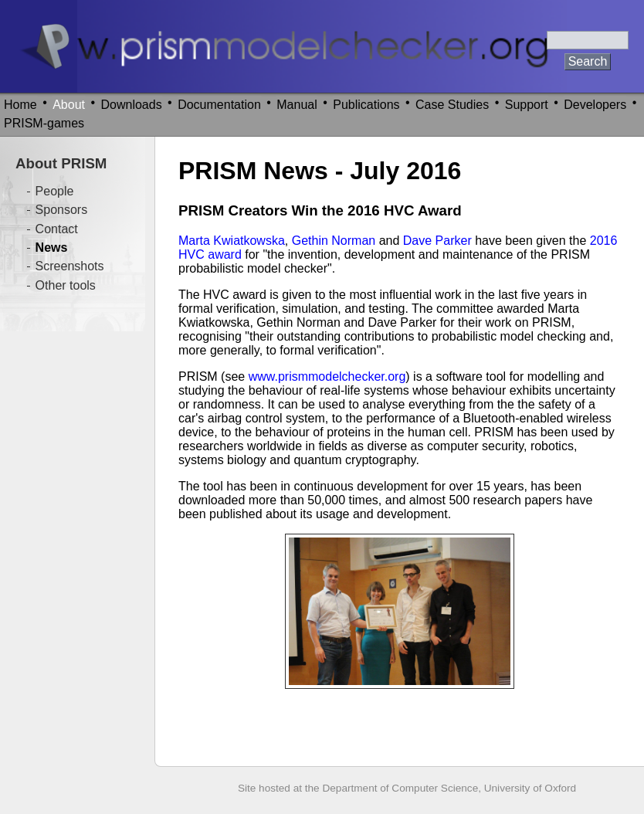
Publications (366, 105)
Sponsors (62, 210)
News (52, 248)
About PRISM (61, 163)
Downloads (132, 105)
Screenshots (70, 266)
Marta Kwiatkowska (232, 241)
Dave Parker (437, 241)
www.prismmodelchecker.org (327, 376)
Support (527, 105)
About (69, 105)
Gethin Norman (334, 241)
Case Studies (452, 105)
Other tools (66, 285)
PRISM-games (44, 123)
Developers (595, 105)
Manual (297, 105)
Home (20, 105)
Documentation (219, 105)
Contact (57, 229)
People (55, 191)
